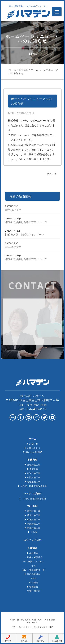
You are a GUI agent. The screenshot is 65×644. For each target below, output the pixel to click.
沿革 (34, 566)
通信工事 (34, 469)
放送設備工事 (34, 473)
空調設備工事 (34, 477)
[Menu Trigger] (57, 12)
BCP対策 (34, 583)
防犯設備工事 (34, 482)
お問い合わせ (34, 448)
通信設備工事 (34, 515)
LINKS (50, 627)
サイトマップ (40, 627)
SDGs (34, 578)
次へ (50, 174)
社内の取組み (34, 574)
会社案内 (34, 553)
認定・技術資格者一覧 (34, 570)
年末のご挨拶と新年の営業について (26, 222)
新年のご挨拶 (13, 210)
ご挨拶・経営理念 (34, 557)
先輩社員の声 (34, 591)
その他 (34, 532)
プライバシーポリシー (21, 627)
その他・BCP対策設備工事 (34, 486)
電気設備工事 (34, 465)
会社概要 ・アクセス (34, 561)
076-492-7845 (37, 405)
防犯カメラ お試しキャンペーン (25, 234)
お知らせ (34, 444)
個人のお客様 (34, 452)
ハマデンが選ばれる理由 (34, 499)
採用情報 (34, 587)
